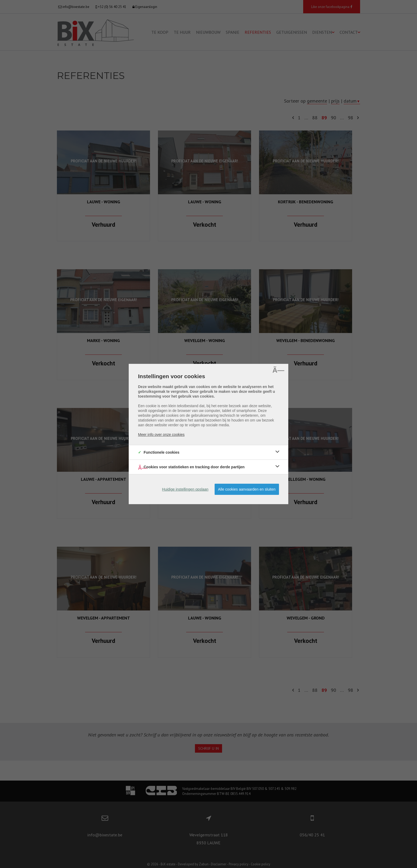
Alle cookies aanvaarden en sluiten (247, 489)
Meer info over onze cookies (161, 435)
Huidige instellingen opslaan (185, 489)
